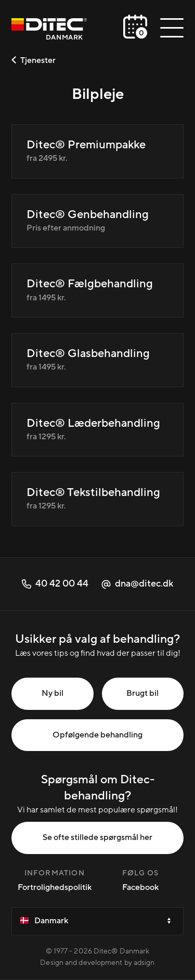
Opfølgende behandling (97, 735)
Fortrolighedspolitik (55, 887)
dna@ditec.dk (137, 584)
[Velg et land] (97, 921)
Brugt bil (142, 693)
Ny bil (53, 693)
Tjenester (34, 60)
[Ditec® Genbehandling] (97, 221)
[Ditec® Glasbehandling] (97, 360)
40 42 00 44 (55, 584)
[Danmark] (49, 30)
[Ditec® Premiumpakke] (97, 151)
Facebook (140, 887)
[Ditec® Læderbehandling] (97, 430)
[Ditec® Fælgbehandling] (97, 290)
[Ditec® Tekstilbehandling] (97, 499)
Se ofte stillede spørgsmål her (97, 837)
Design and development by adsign (97, 963)
